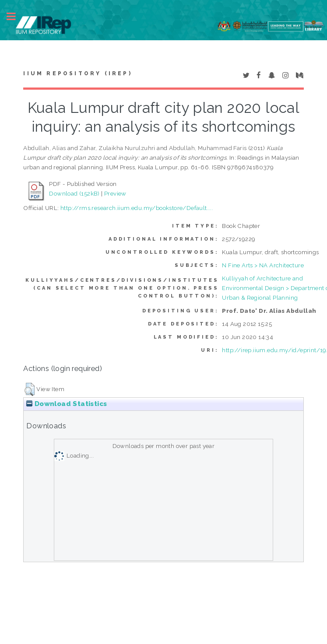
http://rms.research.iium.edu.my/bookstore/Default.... (137, 208)
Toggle (16, 16)
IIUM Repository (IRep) (77, 73)
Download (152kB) (74, 193)
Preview (115, 193)
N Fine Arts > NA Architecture (263, 265)
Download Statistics (67, 404)
